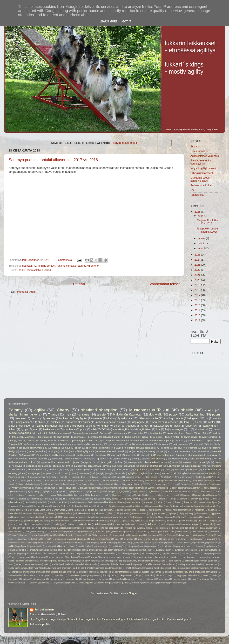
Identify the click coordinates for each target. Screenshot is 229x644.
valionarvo (205, 579)
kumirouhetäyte (200, 532)
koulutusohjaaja (103, 532)
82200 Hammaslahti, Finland (34, 270)
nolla (59, 543)
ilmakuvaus (166, 517)
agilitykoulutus (75, 492)
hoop (151, 513)
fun (216, 459)
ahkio (181, 455)
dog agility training (131, 499)
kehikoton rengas (169, 524)
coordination (201, 495)
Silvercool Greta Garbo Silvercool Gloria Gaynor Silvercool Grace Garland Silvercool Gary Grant (89, 484)
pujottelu (20, 418)
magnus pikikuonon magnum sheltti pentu (59, 426)
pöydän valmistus (171, 554)
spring (66, 469)
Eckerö (154, 473)
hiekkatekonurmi (84, 513)
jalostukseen (208, 517)
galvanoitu (108, 510)
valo (215, 579)
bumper (129, 495)
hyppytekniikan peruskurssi (55, 462)
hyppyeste (202, 513)
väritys (72, 583)
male (93, 539)
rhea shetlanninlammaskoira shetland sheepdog (156, 557)
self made (203, 561)
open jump (91, 448)
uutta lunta (164, 579)
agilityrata (79, 437)
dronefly (195, 499)
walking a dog (104, 583)
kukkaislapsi (184, 532)
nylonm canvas (107, 543)
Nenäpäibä (166, 477)
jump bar (202, 521)
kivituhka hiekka (144, 528)
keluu (218, 524)
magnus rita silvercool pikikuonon (71, 539)
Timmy (53, 414)
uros (140, 579)
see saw (94, 440)
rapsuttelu (216, 554)
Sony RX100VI (144, 484)
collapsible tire (155, 433)
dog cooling (149, 499)
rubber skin (191, 426)
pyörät (156, 554)
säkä (94, 429)
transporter (13, 579)
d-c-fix (56, 499)
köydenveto (68, 535)
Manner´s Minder (133, 477)
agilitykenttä (63, 437)
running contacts (66, 266)
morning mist (152, 539)
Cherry (63, 410)
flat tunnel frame (41, 506)
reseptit (94, 557)
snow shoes (105, 572)
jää (63, 524)
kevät (51, 440)
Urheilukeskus (202, 484)
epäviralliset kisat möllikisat (110, 502)
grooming (132, 510)
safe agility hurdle (89, 561)
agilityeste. (131, 455)
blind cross (117, 495)
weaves (98, 418)
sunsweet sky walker (78, 422)
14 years (47, 473)
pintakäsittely (84, 546)
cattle (139, 495)
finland (12, 429)
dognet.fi (163, 499)
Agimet (144, 473)
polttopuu (152, 546)
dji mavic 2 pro (104, 459)
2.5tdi (57, 473)
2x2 (104, 429)
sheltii (198, 564)
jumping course (26, 440)
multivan (182, 539)
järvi (56, 524)
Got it (127, 21)
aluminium (163, 444)
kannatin (132, 524)
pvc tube (122, 554)
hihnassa (100, 513)
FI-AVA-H (166, 473)
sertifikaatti (18, 469)
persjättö (49, 546)
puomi (216, 414)
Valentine (216, 484)
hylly (182, 513)
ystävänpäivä (176, 583)
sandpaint (216, 466)
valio (194, 579)
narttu (40, 543)
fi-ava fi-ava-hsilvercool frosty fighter (200, 502)
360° (66, 473)
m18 (49, 539)
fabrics (159, 502)
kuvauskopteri (38, 535)
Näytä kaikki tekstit (125, 143)
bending (64, 495)
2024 (198, 260)
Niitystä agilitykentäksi (203, 168)
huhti (201, 216)
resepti (84, 557)
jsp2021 (127, 521)
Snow (145, 426)
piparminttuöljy (100, 546)
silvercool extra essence (164, 422)
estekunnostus (133, 502)
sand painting (175, 561)
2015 (198, 305)
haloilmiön (199, 510)
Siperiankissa (45, 437)
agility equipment (180, 488)
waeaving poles (86, 583)
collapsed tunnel (111, 437)
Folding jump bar (16, 477)
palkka (11, 546)
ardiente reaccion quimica (111, 422)
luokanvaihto (37, 539)
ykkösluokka (150, 583)
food (66, 506)
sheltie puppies (185, 564)
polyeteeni (199, 546)
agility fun (196, 488)
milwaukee (129, 539)
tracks (215, 575)
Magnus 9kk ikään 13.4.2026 (207, 222)
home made (139, 513)
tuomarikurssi (56, 579)
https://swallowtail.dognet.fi (144, 619)
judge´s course (156, 521)
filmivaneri (13, 506)
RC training (36, 481)
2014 (198, 310)
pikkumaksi (130, 466)
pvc (199, 433)
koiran (192, 528)
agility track (135, 444)
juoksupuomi (134, 462)
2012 (198, 320)
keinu (111, 418)
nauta (218, 462)
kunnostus (216, 532)
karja (142, 524)
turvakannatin (89, 579)
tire (207, 433)
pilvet (71, 546)
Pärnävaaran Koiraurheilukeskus (192, 451)
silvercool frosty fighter (74, 418)
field (192, 459)
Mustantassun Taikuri (149, 410)
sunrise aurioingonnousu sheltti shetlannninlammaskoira (191, 572)
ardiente (21, 495)
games (120, 510)
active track (71, 488)
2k (130, 451)
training (52, 451)
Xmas (37, 488)
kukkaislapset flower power (162, 532)
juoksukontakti (161, 426)
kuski (14, 535)
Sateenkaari (93, 481)
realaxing (72, 557)
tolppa (180, 575)
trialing (26, 579)
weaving (26, 433)
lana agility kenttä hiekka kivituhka (111, 535)
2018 (198, 290)
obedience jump (125, 543)
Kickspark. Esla (78, 477)
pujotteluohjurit (145, 550)
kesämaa (90, 528)
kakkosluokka (85, 524)
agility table (138, 433)
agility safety (34, 492)
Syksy (174, 484)
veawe (11, 583)
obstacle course (144, 543)
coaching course (163, 495)
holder (126, 513)
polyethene (212, 546)
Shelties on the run (132, 481)
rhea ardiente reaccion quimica (116, 557)
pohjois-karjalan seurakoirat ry (143, 448)
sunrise (158, 572)
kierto (102, 528)
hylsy (191, 513)
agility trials (101, 455)
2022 (198, 270)
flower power (190, 437)
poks (191, 433)
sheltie (187, 410)
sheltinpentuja (211, 564)
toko (128, 469)
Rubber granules (60, 433)
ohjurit (170, 543)
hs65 (34, 462)
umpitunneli (194, 440)
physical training (111, 466)
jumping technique (19, 426)
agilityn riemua (93, 492)
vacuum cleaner (180, 579)
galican (80, 510)
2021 (198, 275)
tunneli (217, 429)
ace (61, 488)
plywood (119, 448)
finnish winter (172, 437)
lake (89, 535)
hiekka (51, 513)
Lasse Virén (108, 477)
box (158, 429)
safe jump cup (120, 561)
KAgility (53, 477)
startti (135, 572)
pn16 (121, 546)
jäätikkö (71, 524)
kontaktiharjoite (40, 532)
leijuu (164, 535)
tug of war (140, 469)
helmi (201, 243)
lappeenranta (136, 535)
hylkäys (173, 513)
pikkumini (61, 546)
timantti (148, 575)
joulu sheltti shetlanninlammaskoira (89, 521)
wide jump (33, 473)
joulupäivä (114, 521)
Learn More (109, 21)
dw (207, 418)
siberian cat (202, 429)
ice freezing (152, 517)
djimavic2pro (75, 499)
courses (22, 499)
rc (35, 266)
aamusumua (49, 488)
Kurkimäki (94, 477)
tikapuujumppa (109, 575)
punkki (178, 550)
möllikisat (63, 440)
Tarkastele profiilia (40, 624)
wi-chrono (93, 266)
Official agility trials (183, 477)
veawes (22, 583)
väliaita (63, 583)
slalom (117, 426)
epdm (135, 459)
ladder (164, 462)
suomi (42, 575)
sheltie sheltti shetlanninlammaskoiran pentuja (121, 564)
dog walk (27, 266)
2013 (198, 315)
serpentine (192, 448)
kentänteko (151, 462)
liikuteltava (184, 535)
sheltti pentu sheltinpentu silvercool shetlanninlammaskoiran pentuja (138, 440)
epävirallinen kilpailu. (153, 459)
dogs (173, 499)
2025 (198, 255)
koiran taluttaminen (208, 528)
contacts (88, 459)
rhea (68, 414)
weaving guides (121, 583)
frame (90, 506)
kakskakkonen (118, 524)
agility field (128, 429)
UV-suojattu (42, 455)
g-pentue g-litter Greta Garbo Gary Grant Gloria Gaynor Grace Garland (182, 506)
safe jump (105, 561)
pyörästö (146, 554)
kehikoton (153, 524)
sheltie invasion (36, 469)
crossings (35, 499)
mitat (140, 539)
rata (13, 557)
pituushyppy (79, 440)
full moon (101, 506)
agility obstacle (211, 488)
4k (94, 473)
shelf (46, 564)
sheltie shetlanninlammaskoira (160, 564)
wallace (217, 433)
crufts (46, 499)
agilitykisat (145, 429)
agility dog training (94, 444)
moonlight (205, 462)
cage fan (56, 459)
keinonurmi (207, 524)
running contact (47, 266)
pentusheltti (35, 546)
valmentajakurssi (107, 451)
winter (212, 422)
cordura (214, 495)
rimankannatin (189, 557)
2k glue (208, 440)
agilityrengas (109, 492)
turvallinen (104, 579)
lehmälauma (152, 535)
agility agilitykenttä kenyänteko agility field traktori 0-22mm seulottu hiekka (134, 488)
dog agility (138, 422)
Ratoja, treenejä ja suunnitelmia (201, 162)
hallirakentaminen (18, 462)
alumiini (149, 444)
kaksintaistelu (101, 524)
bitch (106, 495)
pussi (83, 429)
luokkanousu (189, 462)
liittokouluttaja (199, 535)
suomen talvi (105, 469)
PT (169, 451)
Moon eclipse (151, 477)
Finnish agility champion (185, 473)
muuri (67, 448)
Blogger (133, 593)
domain (183, 499)
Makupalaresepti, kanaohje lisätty (200, 179)
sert (10, 564)
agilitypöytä (147, 455)
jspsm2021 (140, 521)
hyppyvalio (138, 517)
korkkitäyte (87, 532)
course (12, 499)
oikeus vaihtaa (184, 543)
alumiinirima (207, 492)
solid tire (53, 469)
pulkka (159, 550)
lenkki (173, 535)
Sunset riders (161, 484)
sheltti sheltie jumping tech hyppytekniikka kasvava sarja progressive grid (43, 568)
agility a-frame (120, 433)
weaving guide (16, 473)
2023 (198, 265)
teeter (96, 575)
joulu (11, 440)
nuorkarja (91, 543)
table (118, 469)
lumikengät (22, 539)
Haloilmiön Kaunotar (127, 414)
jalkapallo (194, 517)
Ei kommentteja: (63, 260)
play (113, 546)
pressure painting (38, 550)
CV (192, 190)
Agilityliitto (132, 473)
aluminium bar (195, 455)
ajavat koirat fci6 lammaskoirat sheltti (180, 492)
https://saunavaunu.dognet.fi (112, 619)
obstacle (57, 466)
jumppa (12, 524)
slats (22, 451)
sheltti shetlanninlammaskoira (140, 568)
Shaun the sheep (111, 481)
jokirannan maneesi (60, 521)
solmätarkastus (122, 572)
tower (205, 575)
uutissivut (150, 579)
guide (143, 510)
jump (35, 429)
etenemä (148, 502)
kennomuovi (31, 528)
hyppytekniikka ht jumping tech (43, 517)
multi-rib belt (168, 539)
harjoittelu (213, 510)
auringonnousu (181, 444)
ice (183, 433)
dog (95, 499)
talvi (186, 422)
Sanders (104, 433)
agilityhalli (61, 492)
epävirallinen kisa (58, 502)
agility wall (116, 455)
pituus (143, 466)
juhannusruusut (186, 521)
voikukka (45, 583)
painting (106, 448)
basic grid (198, 444)
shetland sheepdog (99, 410)
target (87, 575)
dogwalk (194, 418)
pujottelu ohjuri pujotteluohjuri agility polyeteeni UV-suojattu (108, 550)
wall (122, 451)
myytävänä (212, 539)
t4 (49, 575)
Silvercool (27, 455)
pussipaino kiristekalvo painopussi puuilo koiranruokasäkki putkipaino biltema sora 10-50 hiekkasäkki (67, 554)
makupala (126, 418)
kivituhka (128, 528)
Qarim (114, 429)
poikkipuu (131, 546)
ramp (205, 554)
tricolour (64, 451)
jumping (214, 521)
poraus (12, 550)
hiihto (111, 513)
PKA (14, 481)
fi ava (168, 502)
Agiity (102, 473)
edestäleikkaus (15, 502)
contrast (188, 495)
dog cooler (122, 459)
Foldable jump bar (209, 473)
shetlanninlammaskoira (24, 414)
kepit (41, 440)
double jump (131, 437)
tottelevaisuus (193, 575)
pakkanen (213, 543)
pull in (168, 550)
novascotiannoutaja (74, 543)
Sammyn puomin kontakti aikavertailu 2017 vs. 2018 (53, 160)
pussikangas (191, 466)
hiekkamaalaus (65, 513)
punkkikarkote (191, 550)
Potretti (23, 481)
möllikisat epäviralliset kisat (21, 543)
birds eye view (78, 495)
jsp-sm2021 (91, 462)
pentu (92, 426)
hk (118, 513)
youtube (163, 583)
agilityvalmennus (165, 455)
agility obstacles (116, 444)
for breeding (78, 506)
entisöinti (42, 502)
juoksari (119, 462)
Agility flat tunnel (116, 473)
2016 (198, 300)
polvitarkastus (166, 546)
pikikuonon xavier (148, 418)
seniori (214, 561)
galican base (94, 510)
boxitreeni (93, 437)
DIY (137, 451)
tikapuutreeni (126, 575)
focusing (56, 506)
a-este (101, 414)
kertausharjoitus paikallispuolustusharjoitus (62, 528)
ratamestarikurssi (56, 557)
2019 (198, 285)
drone (145, 437)
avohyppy (212, 455)
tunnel (199, 422)
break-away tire (39, 459)
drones (206, 499)
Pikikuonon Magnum (23, 437)
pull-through (156, 466)
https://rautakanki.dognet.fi (176, 619)
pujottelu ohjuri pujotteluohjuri (63, 550)
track (41, 451)
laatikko (80, 535)
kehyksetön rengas (189, 524)
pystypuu (134, 554)
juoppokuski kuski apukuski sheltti (35, 524)
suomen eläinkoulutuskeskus (22, 575)
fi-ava (177, 502)
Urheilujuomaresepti (202, 173)
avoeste (32, 495)
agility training (195, 414)
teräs (32, 451)
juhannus (171, 521)
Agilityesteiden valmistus (205, 156)
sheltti (209, 410)
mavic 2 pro (105, 539)
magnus (56, 448)
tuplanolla (155, 469)
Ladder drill (41, 433)
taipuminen (59, 575)
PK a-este (216, 477)
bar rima (53, 495)
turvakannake (72, 579)
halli (167, 510)
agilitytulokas (139, 492)
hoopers (161, 513)
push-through (173, 466)
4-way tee (85, 473)
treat (181, 440)
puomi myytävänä (209, 550)
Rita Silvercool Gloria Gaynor (59, 481)
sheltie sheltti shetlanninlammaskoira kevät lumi (74, 564)
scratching (190, 561)
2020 (198, 280)
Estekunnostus (199, 151)
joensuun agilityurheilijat (35, 521)
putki (177, 426)
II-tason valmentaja (37, 477)
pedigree (22, 546)
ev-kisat (157, 437)
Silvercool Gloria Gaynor (29, 484)
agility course (84, 455)
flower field (204, 459)
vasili (168, 469)
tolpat (171, 575)
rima (204, 466)
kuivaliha (142, 532)
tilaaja (138, 575)
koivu (27, 532)
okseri (78, 448)
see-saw (50, 418)
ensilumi (30, 502)
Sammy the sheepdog (84, 433)
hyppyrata (172, 433)
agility (40, 410)
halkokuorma (155, 510)
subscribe (146, 572)
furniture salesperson (119, 506)
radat (186, 554)
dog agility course (110, 499)
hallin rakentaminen (182, 510)
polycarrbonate (183, 546)
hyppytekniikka (209, 437)
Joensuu (131, 426)
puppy (173, 414)
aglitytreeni (154, 492)
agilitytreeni (124, 492)
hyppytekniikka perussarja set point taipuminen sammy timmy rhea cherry (95, 517)
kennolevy (17, 528)
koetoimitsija (162, 528)
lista (211, 535)
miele (117, 539)
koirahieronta (178, 528)
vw (54, 583)
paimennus (199, 543)
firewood (26, 506)
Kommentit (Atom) (26, 292)
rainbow (195, 554)
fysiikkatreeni (139, 506)
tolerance (160, 575)
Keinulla (64, 477)
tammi (202, 248)
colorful (177, 495)
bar (10, 459)
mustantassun (197, 539)
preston (35, 418)
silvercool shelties (88, 572)
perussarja (93, 466)
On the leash (202, 477)
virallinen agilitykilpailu (186, 469)
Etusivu (79, 284)
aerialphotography (88, 488)
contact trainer (72, 459)
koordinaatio (73, 532)
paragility (79, 466)
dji (64, 499)
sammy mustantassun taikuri (143, 561)
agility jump (210, 426)
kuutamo (24, 535)
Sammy (82, 266)
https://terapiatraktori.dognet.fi (78, 619)
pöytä (166, 448)
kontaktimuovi (57, 532)
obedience (69, 429)
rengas (104, 426)
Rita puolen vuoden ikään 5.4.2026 (208, 230)
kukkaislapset (51, 429)
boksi (210, 444)
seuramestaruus (32, 564)
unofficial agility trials (83, 451)
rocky (218, 418)
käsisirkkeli (54, 535)
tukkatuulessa (39, 579)
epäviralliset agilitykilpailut (82, 502)
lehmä (175, 462)
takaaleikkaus (74, 575)
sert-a (18, 564)
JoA (161, 451)
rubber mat (72, 561)
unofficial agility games (123, 579)
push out (12, 554)
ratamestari (39, 557)
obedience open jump (37, 466)
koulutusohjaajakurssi (124, 532)
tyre (14, 433)
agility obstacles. (16, 492)
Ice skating (149, 451)
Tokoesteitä (197, 195)
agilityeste (47, 492)
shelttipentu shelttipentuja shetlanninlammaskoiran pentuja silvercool (43, 572)
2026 (198, 212)
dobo (87, 499)
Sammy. (80, 481)
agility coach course (62, 455)
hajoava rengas (174, 429)
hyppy (24, 429)
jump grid (106, 462)
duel (215, 499)
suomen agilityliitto (83, 469)
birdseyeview (94, 495)
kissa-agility (114, 528)
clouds (148, 495)
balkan (42, 495)
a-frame (84, 414)
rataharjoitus (25, 557)
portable (22, 550)
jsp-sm (77, 462)
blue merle (22, 459)
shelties (56, 422)
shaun (41, 422)
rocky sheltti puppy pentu (51, 561)
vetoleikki (33, 583)
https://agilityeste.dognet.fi (45, 619)
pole (141, 546)
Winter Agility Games (21, 488)
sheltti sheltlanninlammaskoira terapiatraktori (101, 568)
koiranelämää (15, 532)
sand (163, 561)
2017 (198, 295)
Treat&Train (186, 484)
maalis (202, 238)
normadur (17, 466)
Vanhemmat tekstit (165, 284)
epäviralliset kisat (176, 459)
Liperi (119, 477)
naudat (50, 543)
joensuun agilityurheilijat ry (33, 448)
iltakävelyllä (181, 517)
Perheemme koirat (201, 185)
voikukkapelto (210, 469)
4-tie (74, 473)
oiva (68, 466)
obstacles (159, 543)
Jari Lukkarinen (44, 609)
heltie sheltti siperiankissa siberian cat (26, 513)
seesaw (178, 448)
